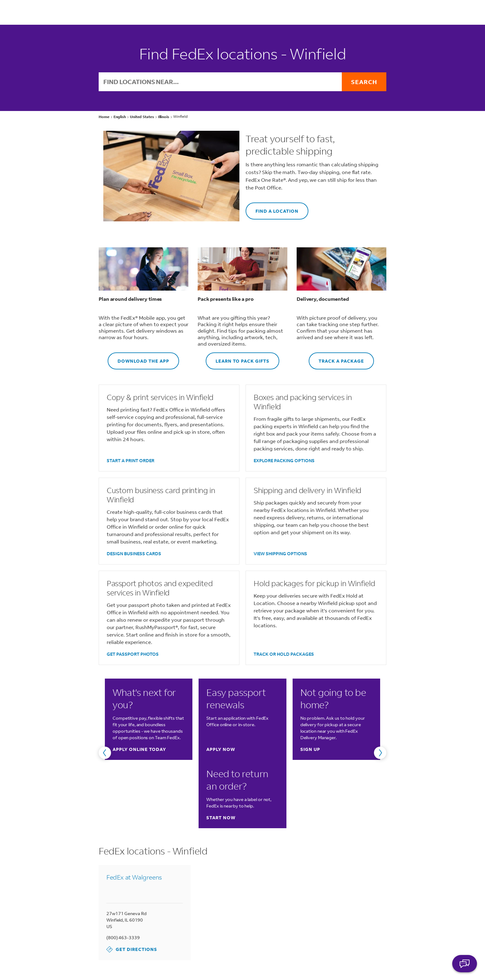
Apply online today (139, 749)
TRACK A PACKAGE (336, 358)
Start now (221, 818)
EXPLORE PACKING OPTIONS (284, 460)
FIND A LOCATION (272, 208)
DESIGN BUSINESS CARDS (134, 554)
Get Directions (132, 949)
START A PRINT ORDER (131, 460)
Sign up (310, 749)
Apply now (221, 749)
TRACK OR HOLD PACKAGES (284, 654)
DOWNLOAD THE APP (138, 358)
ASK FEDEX (465, 964)
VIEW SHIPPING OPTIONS (280, 554)
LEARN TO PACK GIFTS (238, 358)
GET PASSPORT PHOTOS (133, 654)
